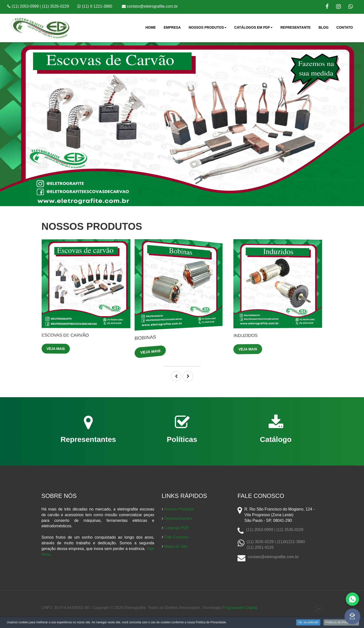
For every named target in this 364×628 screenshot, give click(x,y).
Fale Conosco (176, 537)
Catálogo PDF (177, 528)
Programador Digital (240, 608)
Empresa (172, 27)
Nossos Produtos (208, 29)
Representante (296, 27)
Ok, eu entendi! (308, 623)
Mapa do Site (176, 546)
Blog (324, 27)
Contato (345, 27)
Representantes (178, 519)
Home (151, 27)
